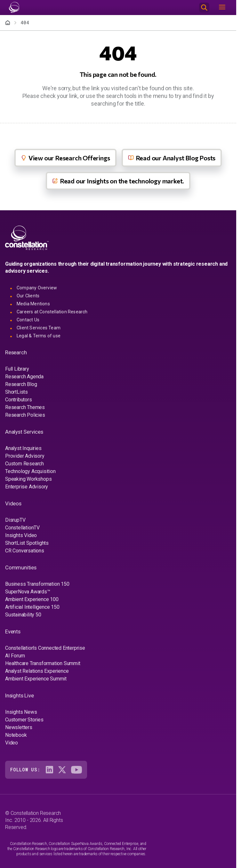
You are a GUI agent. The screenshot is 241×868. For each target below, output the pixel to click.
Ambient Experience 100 (32, 599)
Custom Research (24, 464)
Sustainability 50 (23, 615)
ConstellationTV (22, 528)
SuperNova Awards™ (28, 592)
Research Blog (21, 384)
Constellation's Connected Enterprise (45, 648)
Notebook (16, 735)
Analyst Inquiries (23, 448)
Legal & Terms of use (39, 336)
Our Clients (28, 296)
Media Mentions (33, 304)
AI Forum (15, 656)
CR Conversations (25, 551)
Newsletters (19, 727)
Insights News (21, 712)
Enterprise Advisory (27, 487)
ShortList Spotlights (27, 543)
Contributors (19, 400)
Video (12, 743)
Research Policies (25, 415)
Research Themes (25, 407)
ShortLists (16, 392)
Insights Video (21, 535)
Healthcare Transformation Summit (43, 663)
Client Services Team (39, 328)
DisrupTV (15, 520)
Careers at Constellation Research (52, 312)
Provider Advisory (25, 456)
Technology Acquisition (30, 471)
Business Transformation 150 (37, 584)
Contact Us (28, 320)
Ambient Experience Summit (36, 679)
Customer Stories (24, 720)
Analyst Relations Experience (37, 671)
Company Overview (37, 288)
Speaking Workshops (28, 479)
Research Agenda (24, 377)
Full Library (17, 369)
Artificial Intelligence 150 (32, 607)
